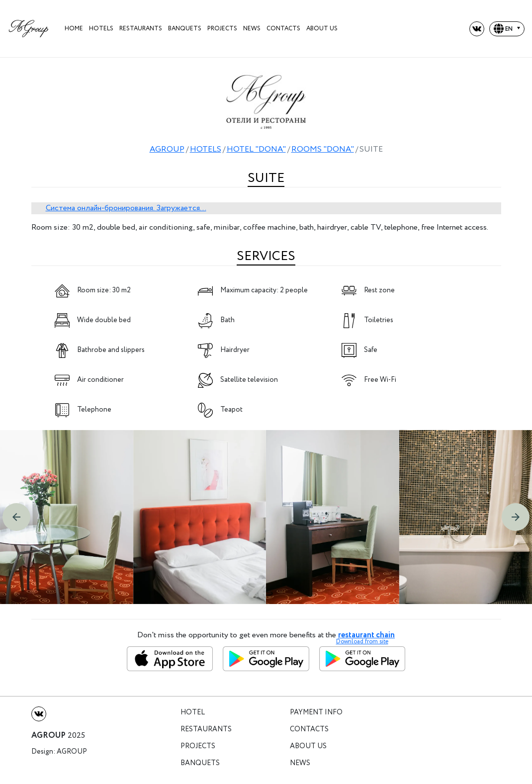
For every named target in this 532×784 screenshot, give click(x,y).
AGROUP (167, 149)
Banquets (185, 29)
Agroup (72, 752)
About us (322, 29)
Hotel (193, 713)
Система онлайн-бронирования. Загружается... (126, 208)
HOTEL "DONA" (256, 149)
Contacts (283, 29)
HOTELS (101, 29)
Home (74, 29)
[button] (16, 517)
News (252, 29)
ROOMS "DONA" (323, 149)
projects (222, 29)
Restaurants (141, 29)
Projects (198, 746)
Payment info (316, 713)
